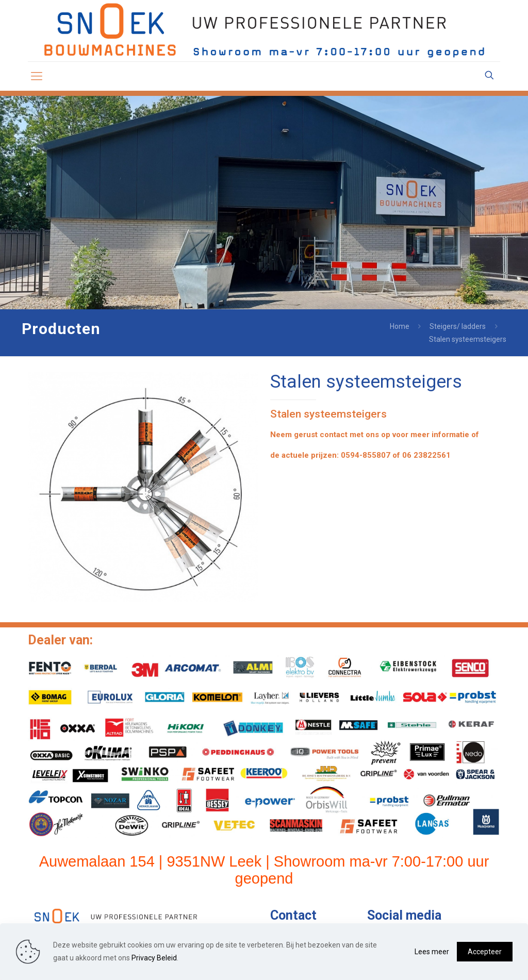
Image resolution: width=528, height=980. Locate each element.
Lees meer (432, 952)
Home (400, 326)
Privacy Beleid (154, 958)
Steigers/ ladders (458, 326)
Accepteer (485, 952)
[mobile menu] (37, 76)
